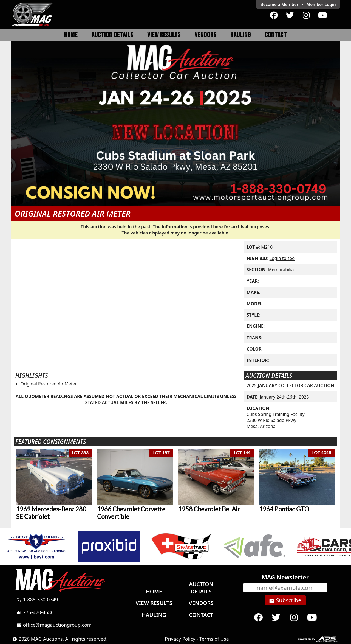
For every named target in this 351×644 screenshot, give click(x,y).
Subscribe (285, 600)
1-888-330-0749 (37, 600)
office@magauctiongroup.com (54, 625)
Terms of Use (214, 639)
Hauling (241, 35)
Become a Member (280, 4)
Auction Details (112, 35)
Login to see (282, 258)
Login (321, 4)
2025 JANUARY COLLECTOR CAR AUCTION (290, 385)
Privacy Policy (180, 639)
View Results (164, 35)
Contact (276, 35)
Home (71, 35)
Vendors (206, 35)
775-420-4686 (35, 612)
